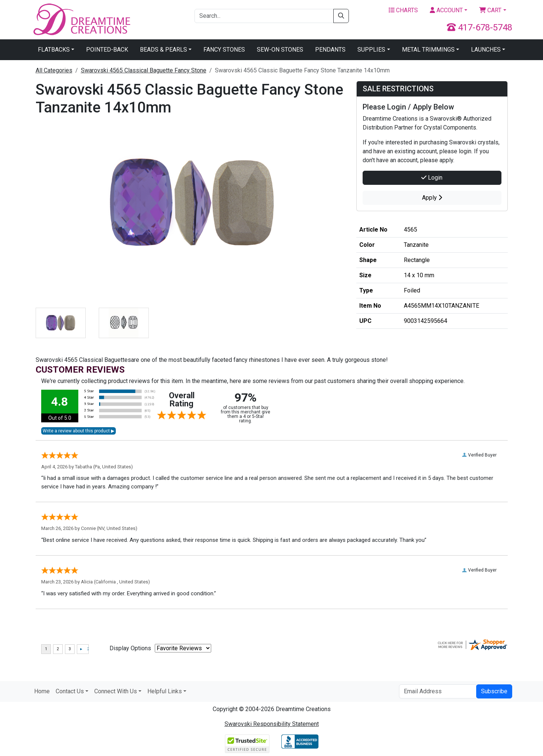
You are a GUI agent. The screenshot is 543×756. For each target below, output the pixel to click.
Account (446, 10)
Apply (432, 198)
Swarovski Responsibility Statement (272, 724)
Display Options (130, 648)
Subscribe (494, 691)
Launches (486, 50)
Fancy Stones (224, 50)
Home (42, 691)
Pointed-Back (107, 50)
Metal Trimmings (428, 50)
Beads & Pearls (163, 50)
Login (432, 178)
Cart (490, 10)
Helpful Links (165, 691)
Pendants (330, 50)
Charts (403, 10)
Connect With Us (116, 691)
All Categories (54, 70)
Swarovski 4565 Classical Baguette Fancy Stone (144, 70)
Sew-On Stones (280, 50)
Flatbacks (54, 50)
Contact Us (70, 691)
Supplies (371, 50)
